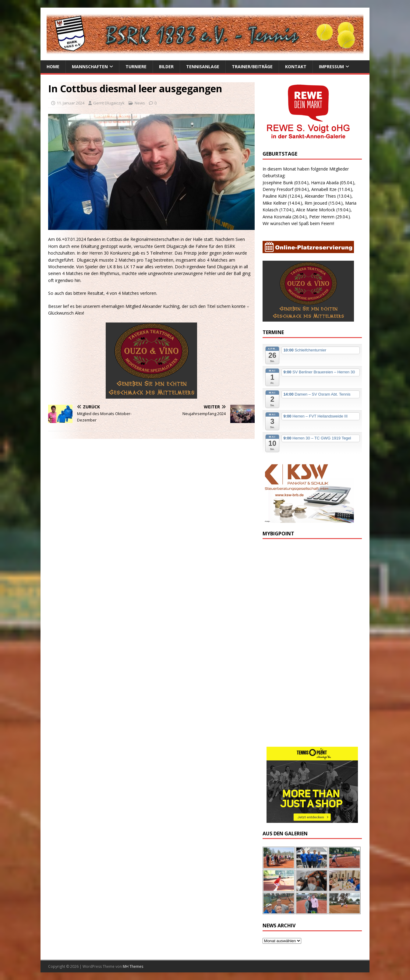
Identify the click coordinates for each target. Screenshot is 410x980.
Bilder (166, 67)
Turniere (136, 67)
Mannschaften (90, 67)
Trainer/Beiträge (252, 67)
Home (53, 67)
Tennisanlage (203, 67)
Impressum (331, 67)
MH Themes (133, 966)
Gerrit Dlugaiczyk (109, 103)
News (140, 103)
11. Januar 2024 (71, 103)
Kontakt (296, 67)
